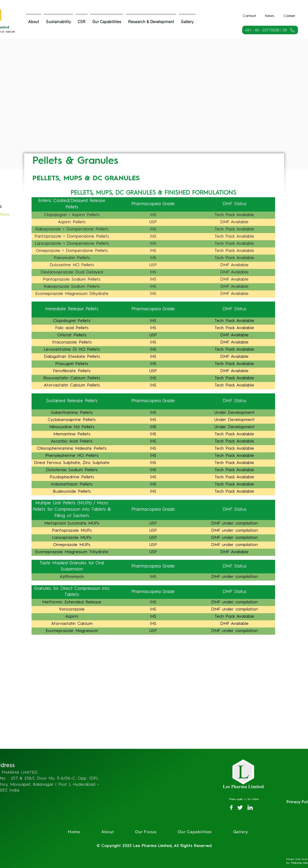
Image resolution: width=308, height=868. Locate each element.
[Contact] (249, 16)
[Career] (289, 16)
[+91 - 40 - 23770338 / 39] (270, 30)
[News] (270, 16)
